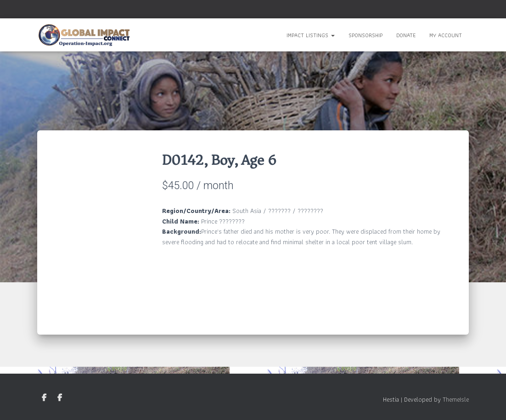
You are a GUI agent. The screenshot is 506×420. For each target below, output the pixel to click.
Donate (406, 35)
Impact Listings (311, 35)
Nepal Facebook (60, 398)
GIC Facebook (44, 398)
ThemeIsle (456, 399)
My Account (446, 35)
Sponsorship (365, 35)
